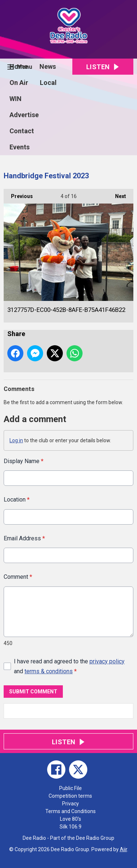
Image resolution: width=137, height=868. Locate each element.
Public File (71, 788)
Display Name (24, 461)
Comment (18, 577)
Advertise (24, 115)
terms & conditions (49, 671)
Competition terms (70, 796)
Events (20, 147)
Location (17, 500)
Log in (16, 440)
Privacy (71, 804)
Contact (22, 131)
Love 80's (71, 819)
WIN (16, 99)
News (48, 66)
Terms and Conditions (71, 811)
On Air (19, 83)
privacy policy (107, 661)
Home (19, 66)
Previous (18, 194)
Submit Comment (33, 691)
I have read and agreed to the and (69, 666)
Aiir (123, 849)
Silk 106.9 (71, 827)
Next (117, 194)
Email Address (24, 538)
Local (48, 83)
